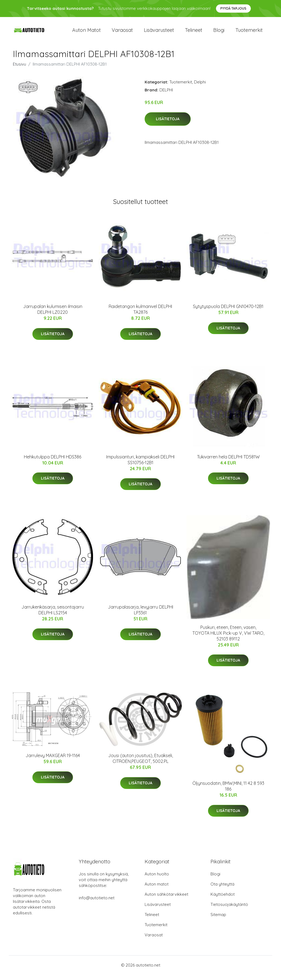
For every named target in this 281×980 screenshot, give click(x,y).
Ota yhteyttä (222, 890)
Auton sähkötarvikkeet (166, 900)
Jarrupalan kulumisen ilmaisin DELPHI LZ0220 (53, 315)
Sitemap (218, 920)
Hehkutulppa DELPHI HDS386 (53, 462)
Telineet (194, 33)
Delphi (200, 87)
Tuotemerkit (249, 33)
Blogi (219, 33)
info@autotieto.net (97, 903)
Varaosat (122, 33)
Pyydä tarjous (233, 8)
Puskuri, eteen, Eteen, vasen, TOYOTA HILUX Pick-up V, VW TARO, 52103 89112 (228, 639)
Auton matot (86, 33)
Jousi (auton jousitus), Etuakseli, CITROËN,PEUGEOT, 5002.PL (140, 764)
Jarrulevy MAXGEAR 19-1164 (53, 761)
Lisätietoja (168, 124)
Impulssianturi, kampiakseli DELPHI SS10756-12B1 (140, 465)
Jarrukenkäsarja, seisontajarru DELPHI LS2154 (53, 615)
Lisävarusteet (159, 33)
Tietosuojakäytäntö (229, 910)
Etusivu (19, 70)
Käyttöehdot (223, 900)
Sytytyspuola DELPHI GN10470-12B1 (228, 312)
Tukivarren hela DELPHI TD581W (228, 462)
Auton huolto (157, 879)
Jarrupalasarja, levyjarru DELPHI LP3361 (140, 615)
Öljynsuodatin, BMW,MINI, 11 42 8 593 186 (228, 792)
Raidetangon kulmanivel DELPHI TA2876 (140, 315)
